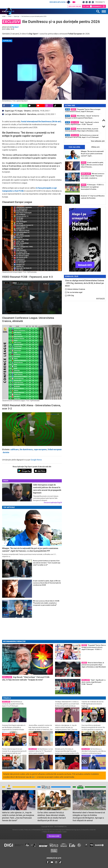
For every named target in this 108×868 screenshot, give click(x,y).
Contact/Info (85, 830)
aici (33, 777)
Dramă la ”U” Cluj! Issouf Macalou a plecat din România (93, 197)
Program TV (100, 2)
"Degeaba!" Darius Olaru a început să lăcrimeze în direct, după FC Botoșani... (83, 110)
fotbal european (55, 449)
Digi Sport (15, 27)
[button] (32, 297)
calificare (14, 449)
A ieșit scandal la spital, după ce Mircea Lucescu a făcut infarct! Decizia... (92, 165)
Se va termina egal (74, 292)
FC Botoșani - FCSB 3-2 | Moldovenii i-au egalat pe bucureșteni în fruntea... (92, 187)
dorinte (6, 452)
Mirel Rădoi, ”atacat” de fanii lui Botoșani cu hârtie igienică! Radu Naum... (82, 117)
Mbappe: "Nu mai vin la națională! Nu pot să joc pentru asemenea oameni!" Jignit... (92, 154)
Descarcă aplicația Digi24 (53, 502)
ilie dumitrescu (26, 449)
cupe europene (40, 449)
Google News (36, 460)
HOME (4, 16)
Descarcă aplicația (60, 2)
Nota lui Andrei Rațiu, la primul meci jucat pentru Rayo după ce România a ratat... (82, 130)
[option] (83, 110)
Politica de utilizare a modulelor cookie (55, 832)
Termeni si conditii (18, 830)
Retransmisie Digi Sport (73, 830)
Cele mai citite (74, 147)
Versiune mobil (54, 836)
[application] (32, 297)
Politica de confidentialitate (32, 830)
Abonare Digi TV (47, 830)
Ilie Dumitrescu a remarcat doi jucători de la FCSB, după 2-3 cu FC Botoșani (82, 136)
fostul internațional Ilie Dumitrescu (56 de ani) (41, 121)
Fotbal (10, 16)
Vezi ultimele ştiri (98, 141)
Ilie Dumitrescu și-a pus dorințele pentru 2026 (34, 16)
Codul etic (93, 830)
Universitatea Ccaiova (75, 289)
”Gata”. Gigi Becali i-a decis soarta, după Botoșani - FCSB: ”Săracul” (82, 123)
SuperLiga (17, 16)
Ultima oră (95, 147)
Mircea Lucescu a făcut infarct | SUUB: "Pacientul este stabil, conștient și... (93, 176)
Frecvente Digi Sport (59, 830)
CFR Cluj (69, 296)
